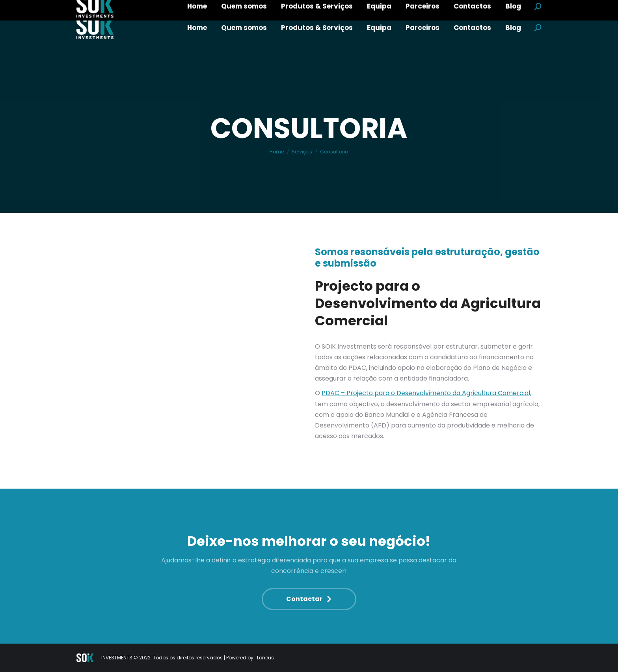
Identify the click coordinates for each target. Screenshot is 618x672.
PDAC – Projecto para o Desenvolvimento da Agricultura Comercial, (426, 393)
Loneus (265, 658)
